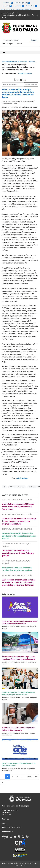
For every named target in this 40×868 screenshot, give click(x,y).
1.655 (29, 777)
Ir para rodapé (19, 6)
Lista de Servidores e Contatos (13, 827)
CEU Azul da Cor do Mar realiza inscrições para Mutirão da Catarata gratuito (18, 553)
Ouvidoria (4, 15)
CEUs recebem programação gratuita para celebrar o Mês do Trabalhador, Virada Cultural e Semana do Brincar (18, 582)
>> (36, 777)
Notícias (19, 44)
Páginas (11, 44)
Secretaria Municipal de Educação (15, 62)
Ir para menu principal (22, 3)
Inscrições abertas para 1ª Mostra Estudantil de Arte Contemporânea (17, 569)
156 (4, 823)
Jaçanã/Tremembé (25, 74)
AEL (4, 487)
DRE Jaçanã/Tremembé (17, 487)
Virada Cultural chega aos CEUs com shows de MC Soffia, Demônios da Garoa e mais (18, 507)
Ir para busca (7, 6)
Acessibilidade (31, 6)
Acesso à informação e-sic (10, 13)
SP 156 (4, 17)
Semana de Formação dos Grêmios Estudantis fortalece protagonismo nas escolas (19, 536)
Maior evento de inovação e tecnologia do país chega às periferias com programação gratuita (19, 521)
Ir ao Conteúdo (7, 3)
